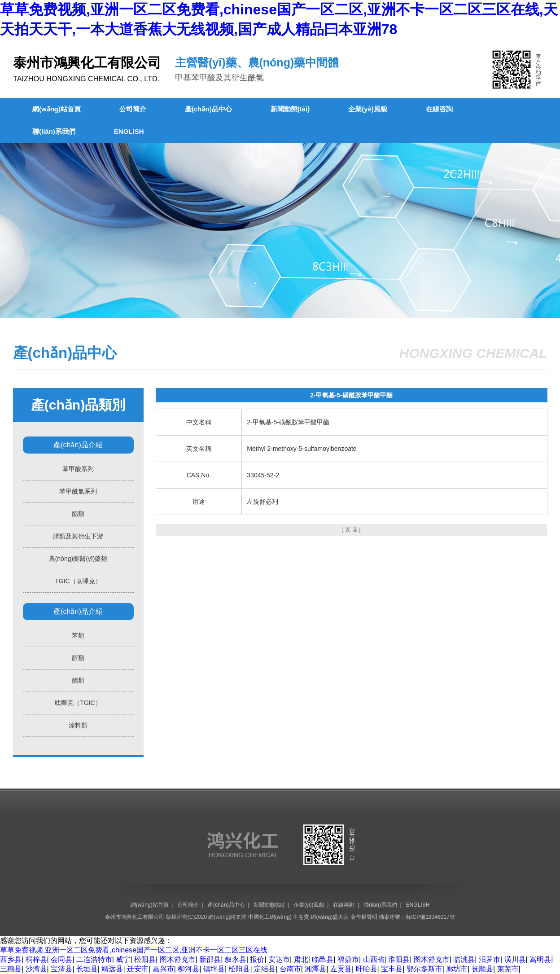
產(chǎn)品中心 (208, 109)
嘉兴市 (163, 969)
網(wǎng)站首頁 (57, 109)
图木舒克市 (178, 959)
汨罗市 (490, 959)
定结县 (265, 969)
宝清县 (61, 969)
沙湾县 (36, 969)
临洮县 (464, 959)
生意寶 (301, 917)
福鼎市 (348, 959)
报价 (257, 959)
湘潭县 (315, 969)
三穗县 (11, 969)
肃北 (301, 959)
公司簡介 (133, 109)
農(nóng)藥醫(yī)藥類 (78, 559)
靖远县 (112, 969)
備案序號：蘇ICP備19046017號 (417, 917)
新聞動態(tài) (290, 109)
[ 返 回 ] (352, 530)
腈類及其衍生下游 (78, 536)
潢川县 (515, 959)
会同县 (61, 959)
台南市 (290, 969)
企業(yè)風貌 (368, 109)
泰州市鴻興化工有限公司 (135, 917)
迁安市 (138, 969)
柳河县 (188, 969)
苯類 (78, 635)
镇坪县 (214, 969)
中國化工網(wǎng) (270, 917)
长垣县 (87, 969)
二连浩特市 (94, 959)
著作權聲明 (364, 917)
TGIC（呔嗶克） (78, 581)
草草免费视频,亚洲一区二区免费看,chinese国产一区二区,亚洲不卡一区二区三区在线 (134, 950)
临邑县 (323, 959)
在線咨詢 (439, 109)
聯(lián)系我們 (54, 131)
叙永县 (236, 959)
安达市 (279, 959)
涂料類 (78, 725)
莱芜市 (508, 969)
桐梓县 (36, 959)
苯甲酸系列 (78, 469)
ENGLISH (129, 131)
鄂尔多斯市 (424, 969)
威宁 (123, 959)
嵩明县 (540, 959)
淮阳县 (399, 959)
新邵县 (210, 959)
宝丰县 (392, 969)
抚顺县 (482, 969)
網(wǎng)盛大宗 (330, 917)
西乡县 (11, 959)
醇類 (78, 658)
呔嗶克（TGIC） (78, 703)
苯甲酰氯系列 (78, 491)
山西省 (374, 959)
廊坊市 (457, 969)
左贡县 (341, 969)
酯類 (78, 514)
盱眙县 (367, 969)
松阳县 (145, 959)
